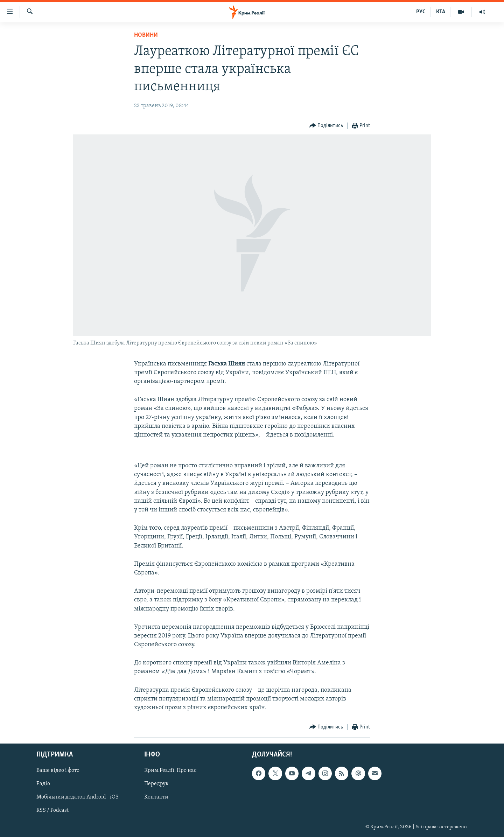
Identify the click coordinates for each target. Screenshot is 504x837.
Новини (146, 35)
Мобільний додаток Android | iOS (78, 797)
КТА (441, 12)
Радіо (43, 784)
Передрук (156, 784)
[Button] (326, 126)
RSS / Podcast (52, 811)
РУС (421, 12)
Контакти (156, 797)
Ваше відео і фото (58, 771)
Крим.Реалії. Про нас (170, 771)
